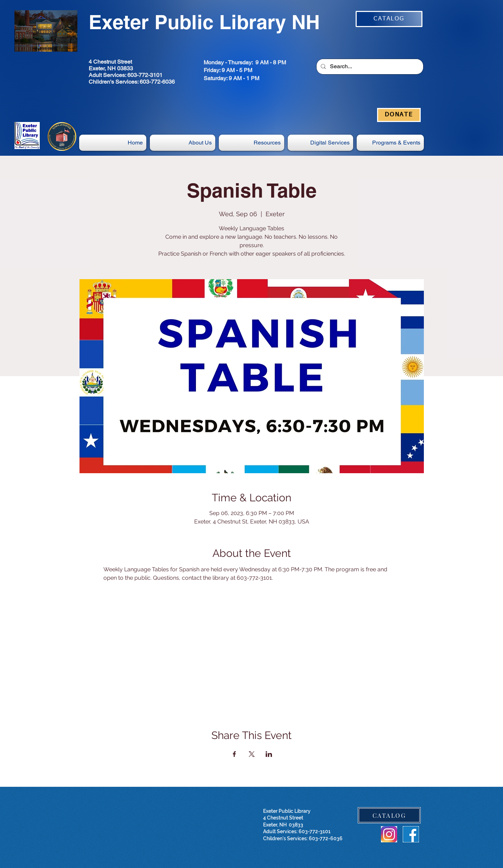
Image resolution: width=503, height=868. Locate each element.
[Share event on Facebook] (234, 754)
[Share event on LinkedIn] (269, 754)
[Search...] (369, 67)
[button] (320, 143)
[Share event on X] (252, 754)
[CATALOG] (389, 19)
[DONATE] (399, 115)
